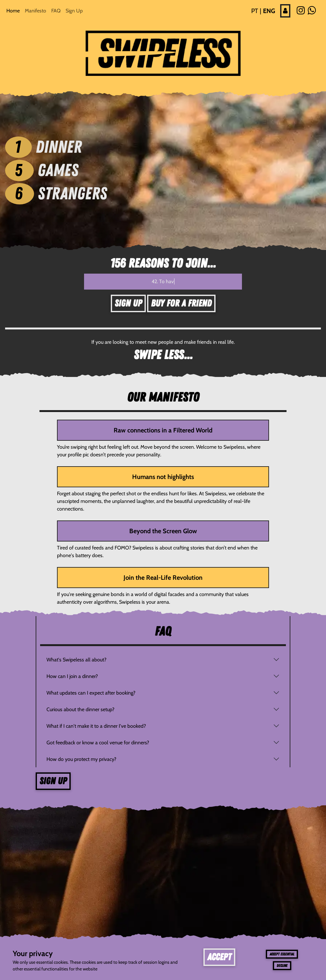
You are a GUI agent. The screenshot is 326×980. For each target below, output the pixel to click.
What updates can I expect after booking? (91, 693)
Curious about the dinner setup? (80, 709)
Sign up (53, 781)
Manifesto (35, 11)
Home (13, 11)
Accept (219, 957)
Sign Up (74, 11)
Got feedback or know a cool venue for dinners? (98, 743)
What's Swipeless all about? (76, 660)
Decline (282, 966)
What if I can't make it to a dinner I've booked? (96, 726)
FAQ (56, 11)
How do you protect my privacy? (81, 759)
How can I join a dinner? (72, 676)
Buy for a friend (181, 303)
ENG (269, 11)
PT (255, 11)
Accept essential (282, 954)
